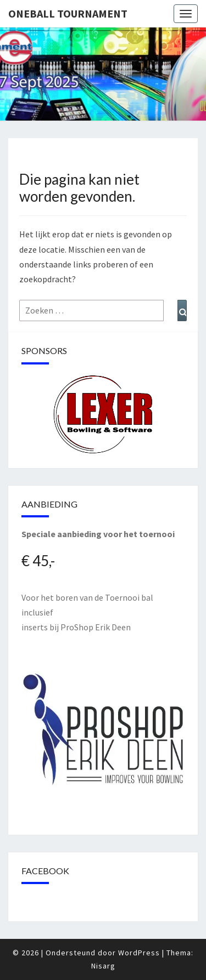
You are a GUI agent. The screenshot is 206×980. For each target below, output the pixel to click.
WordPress (139, 953)
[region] (103, 415)
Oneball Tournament (68, 13)
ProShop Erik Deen (96, 627)
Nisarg (103, 966)
